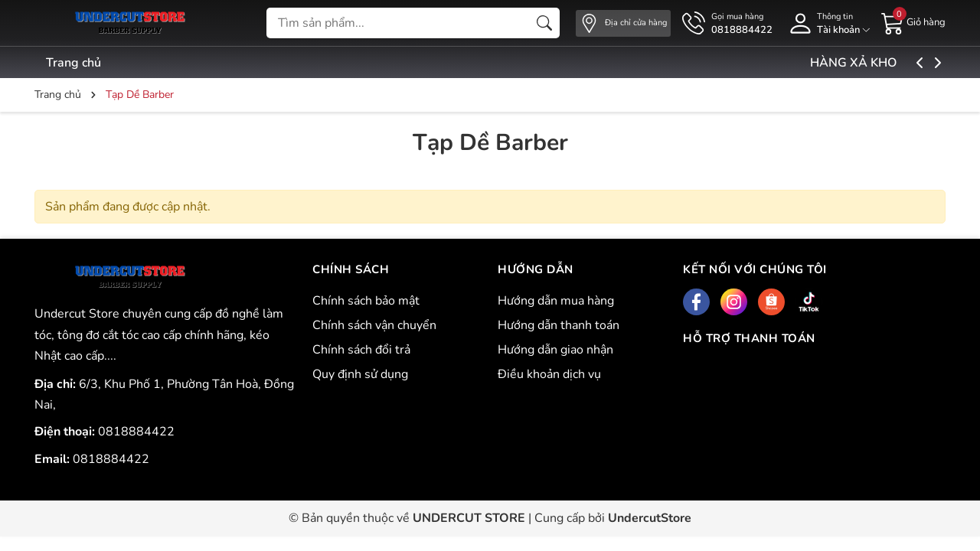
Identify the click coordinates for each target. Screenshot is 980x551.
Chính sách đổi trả (361, 350)
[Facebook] (696, 302)
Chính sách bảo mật (366, 301)
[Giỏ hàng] (913, 22)
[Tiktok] (809, 302)
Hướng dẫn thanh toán (559, 325)
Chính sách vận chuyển (374, 325)
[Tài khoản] (827, 23)
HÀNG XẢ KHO (891, 63)
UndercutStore (650, 518)
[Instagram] (734, 302)
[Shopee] (771, 302)
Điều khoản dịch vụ (549, 374)
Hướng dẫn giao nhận (555, 350)
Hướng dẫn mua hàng (556, 301)
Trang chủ (73, 63)
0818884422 (136, 432)
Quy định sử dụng (360, 374)
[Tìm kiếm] (544, 23)
